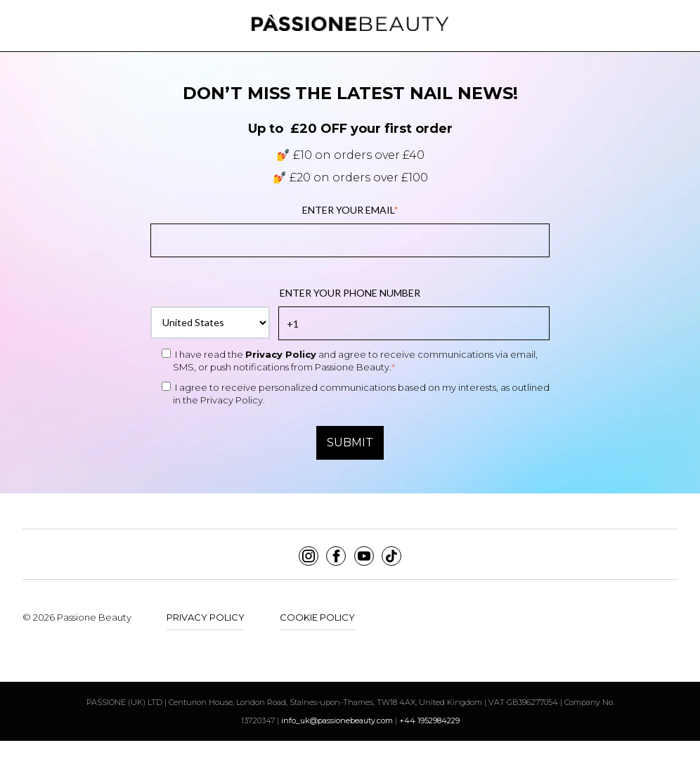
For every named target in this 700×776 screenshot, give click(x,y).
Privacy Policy (281, 354)
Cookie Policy (317, 617)
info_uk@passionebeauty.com (337, 720)
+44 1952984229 (429, 720)
